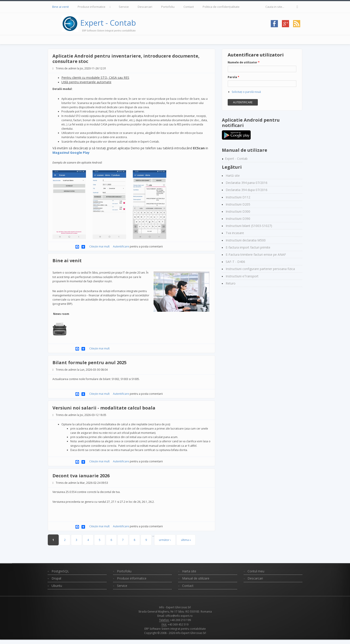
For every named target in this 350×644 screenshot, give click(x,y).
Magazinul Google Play (71, 153)
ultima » (186, 540)
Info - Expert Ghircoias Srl (175, 607)
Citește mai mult (100, 246)
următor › (165, 540)
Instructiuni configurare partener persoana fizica (260, 269)
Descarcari (145, 7)
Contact (189, 7)
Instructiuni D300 (238, 211)
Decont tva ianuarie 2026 (81, 476)
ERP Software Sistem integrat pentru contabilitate (175, 629)
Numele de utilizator (244, 62)
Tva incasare (235, 233)
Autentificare (121, 246)
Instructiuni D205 (238, 204)
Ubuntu (57, 586)
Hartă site (233, 176)
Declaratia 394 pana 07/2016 (247, 183)
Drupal (56, 578)
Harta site (189, 571)
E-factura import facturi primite (248, 247)
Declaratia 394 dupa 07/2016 (247, 190)
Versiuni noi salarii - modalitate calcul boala (104, 408)
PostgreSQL (60, 571)
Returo (231, 283)
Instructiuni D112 (238, 197)
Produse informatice (92, 7)
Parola (233, 77)
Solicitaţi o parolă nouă (246, 92)
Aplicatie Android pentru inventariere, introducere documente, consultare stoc (126, 59)
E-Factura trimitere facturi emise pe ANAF (256, 254)
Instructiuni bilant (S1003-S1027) (249, 226)
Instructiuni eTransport (242, 276)
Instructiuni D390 (238, 219)
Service (124, 7)
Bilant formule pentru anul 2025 (90, 363)
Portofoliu (168, 7)
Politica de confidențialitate (221, 7)
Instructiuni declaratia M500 (246, 240)
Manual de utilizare (196, 578)
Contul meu (256, 571)
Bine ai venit (60, 7)
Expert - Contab (108, 23)
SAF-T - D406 (235, 262)
